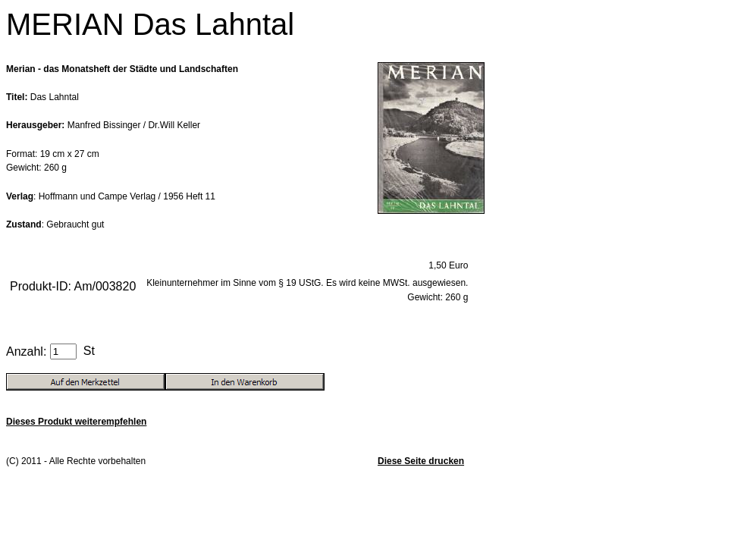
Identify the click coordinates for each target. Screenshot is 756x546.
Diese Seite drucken (421, 461)
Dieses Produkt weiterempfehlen (76, 422)
